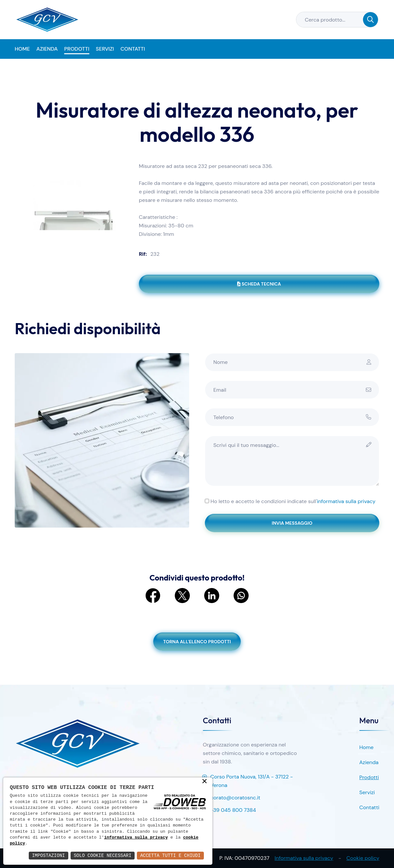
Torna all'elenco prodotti (197, 642)
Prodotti (77, 49)
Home (22, 49)
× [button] (205, 782)
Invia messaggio (292, 523)
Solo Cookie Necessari (103, 855)
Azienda (47, 49)
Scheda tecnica (259, 284)
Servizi (105, 49)
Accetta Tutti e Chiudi (170, 855)
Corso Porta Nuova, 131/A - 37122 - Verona (248, 781)
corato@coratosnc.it (232, 798)
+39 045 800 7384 (230, 811)
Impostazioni (49, 855)
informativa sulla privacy (346, 501)
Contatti (133, 49)
